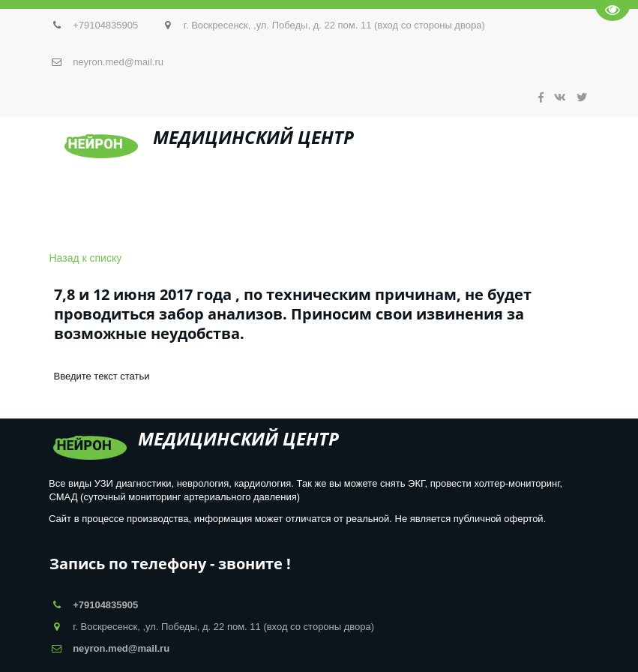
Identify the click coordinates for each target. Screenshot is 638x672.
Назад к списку (86, 258)
